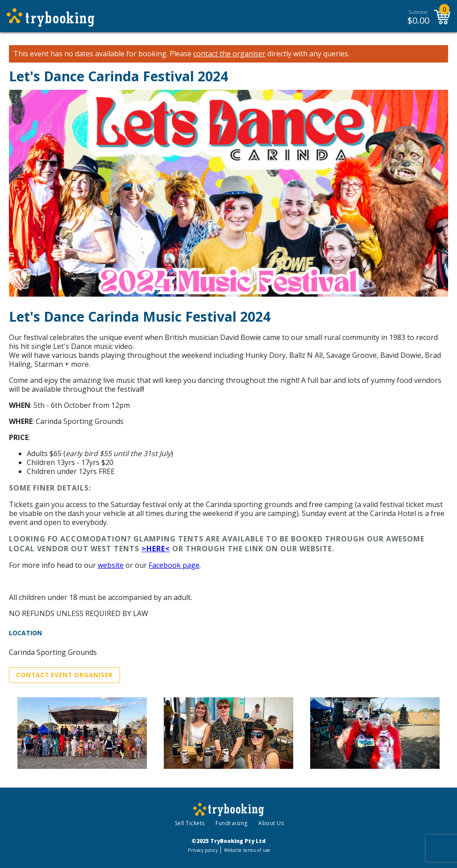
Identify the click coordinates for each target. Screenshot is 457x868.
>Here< (156, 549)
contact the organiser (229, 54)
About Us (271, 823)
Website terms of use (247, 850)
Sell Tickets (190, 823)
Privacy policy (203, 850)
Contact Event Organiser (64, 675)
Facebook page (174, 565)
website (111, 565)
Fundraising (232, 823)
